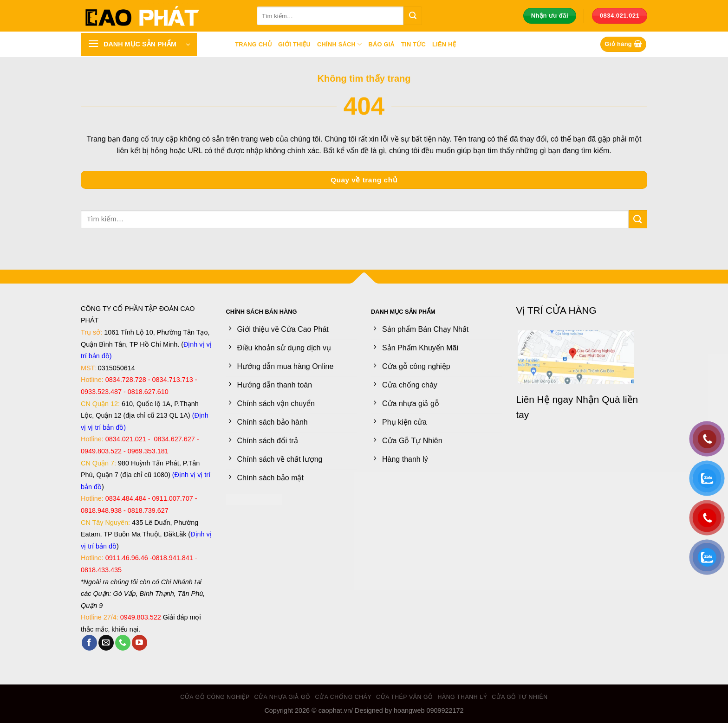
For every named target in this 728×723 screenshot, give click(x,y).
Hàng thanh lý (462, 697)
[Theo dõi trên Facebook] (89, 643)
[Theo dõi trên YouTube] (140, 643)
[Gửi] (413, 16)
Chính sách (339, 44)
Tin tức (413, 44)
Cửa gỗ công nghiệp (215, 697)
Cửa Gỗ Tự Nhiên (520, 697)
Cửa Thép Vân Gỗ (405, 697)
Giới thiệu (294, 44)
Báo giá (381, 44)
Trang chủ (253, 44)
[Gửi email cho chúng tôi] (106, 643)
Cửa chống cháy (344, 697)
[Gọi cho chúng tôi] (123, 643)
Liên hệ (444, 44)
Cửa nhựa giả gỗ (283, 697)
